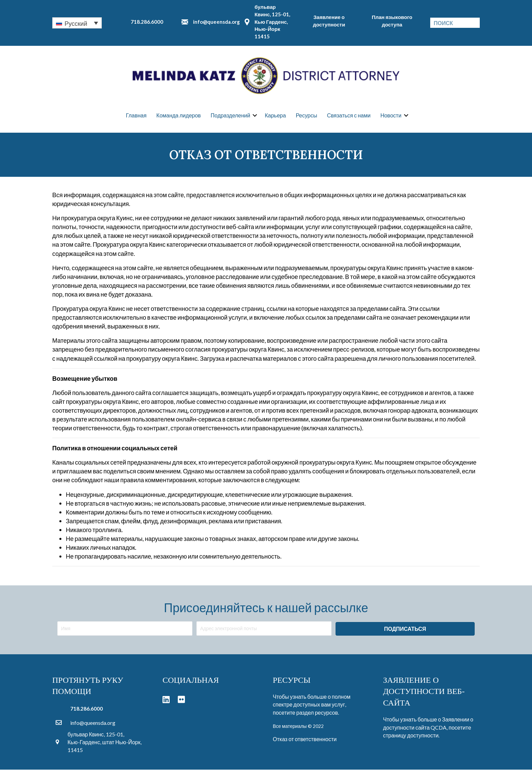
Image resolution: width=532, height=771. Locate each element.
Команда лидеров (179, 116)
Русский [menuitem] (76, 23)
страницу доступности (411, 736)
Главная (136, 116)
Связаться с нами (349, 116)
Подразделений (231, 116)
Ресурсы (307, 116)
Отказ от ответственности (305, 740)
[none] (77, 23)
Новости (391, 116)
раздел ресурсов (317, 713)
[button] (405, 630)
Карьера (275, 116)
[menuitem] (77, 23)
